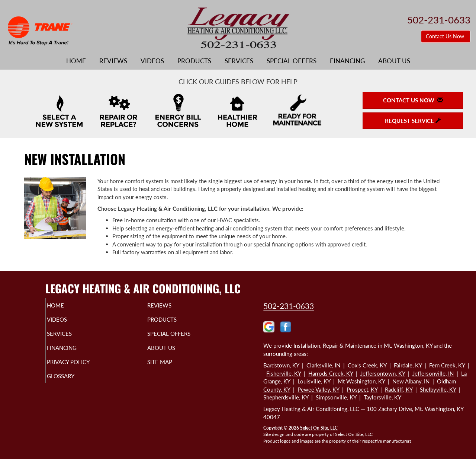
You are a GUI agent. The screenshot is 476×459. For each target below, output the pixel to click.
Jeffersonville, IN (433, 373)
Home (76, 61)
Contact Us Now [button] (446, 36)
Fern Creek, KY (447, 365)
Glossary (73, 384)
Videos (152, 61)
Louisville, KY (314, 381)
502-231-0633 (289, 306)
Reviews (113, 61)
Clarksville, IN (323, 365)
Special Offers (292, 61)
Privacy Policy (83, 369)
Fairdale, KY (408, 365)
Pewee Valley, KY (318, 389)
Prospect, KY (362, 389)
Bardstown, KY (281, 365)
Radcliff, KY (399, 389)
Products (194, 61)
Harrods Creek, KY (331, 373)
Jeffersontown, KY (383, 373)
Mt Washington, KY (361, 381)
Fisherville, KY (284, 373)
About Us (394, 61)
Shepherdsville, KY (286, 397)
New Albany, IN (411, 381)
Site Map (172, 369)
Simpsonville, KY (336, 397)
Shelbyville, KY (438, 389)
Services (239, 61)
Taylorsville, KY (382, 397)
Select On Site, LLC (319, 428)
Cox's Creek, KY (367, 365)
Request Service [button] (413, 121)
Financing (347, 61)
